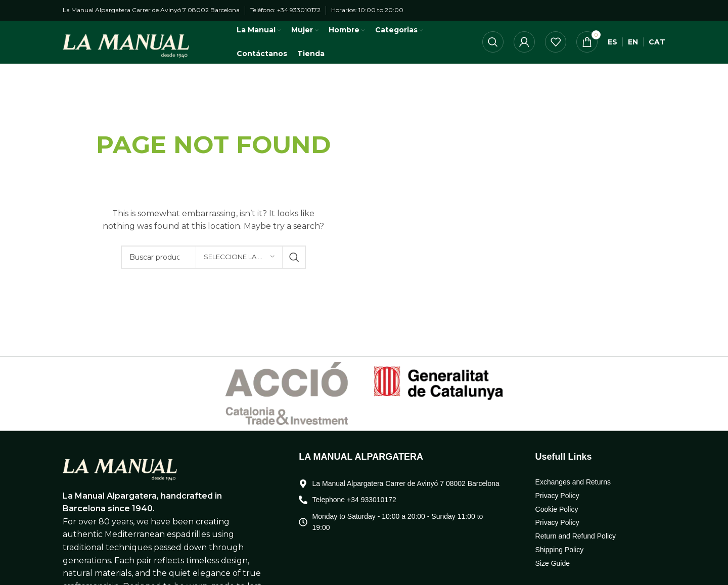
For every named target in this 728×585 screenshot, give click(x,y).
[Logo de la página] (126, 47)
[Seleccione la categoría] (239, 267)
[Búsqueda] (493, 47)
